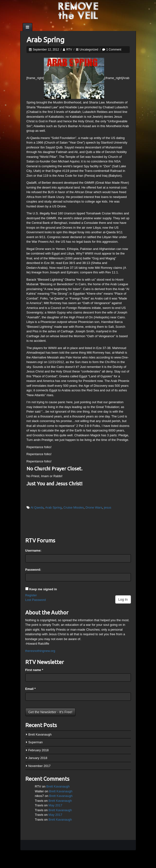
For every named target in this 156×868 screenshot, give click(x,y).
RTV (69, 50)
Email (31, 689)
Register (31, 595)
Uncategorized (89, 50)
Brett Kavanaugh (40, 734)
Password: (33, 570)
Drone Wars (94, 507)
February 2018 (38, 750)
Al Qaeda (37, 507)
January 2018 (38, 758)
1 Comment (114, 50)
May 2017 (55, 805)
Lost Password (36, 600)
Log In (123, 599)
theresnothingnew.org (40, 651)
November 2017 (39, 766)
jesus (108, 507)
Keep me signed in (43, 589)
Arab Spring (45, 40)
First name (34, 670)
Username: (33, 551)
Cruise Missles (74, 507)
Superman (35, 742)
